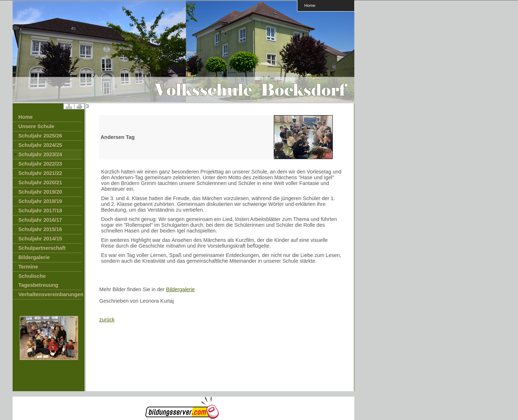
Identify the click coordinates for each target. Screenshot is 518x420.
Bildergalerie (34, 257)
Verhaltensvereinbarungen (50, 294)
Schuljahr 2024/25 (40, 145)
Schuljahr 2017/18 (40, 211)
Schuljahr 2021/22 (40, 173)
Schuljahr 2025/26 (40, 136)
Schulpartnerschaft (42, 248)
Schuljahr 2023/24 (40, 154)
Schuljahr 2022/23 (40, 164)
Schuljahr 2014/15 (40, 239)
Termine (28, 267)
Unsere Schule (36, 126)
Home (310, 5)
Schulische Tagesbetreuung (38, 281)
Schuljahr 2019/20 (40, 192)
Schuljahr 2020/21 (40, 182)
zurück (107, 320)
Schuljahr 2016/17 (40, 220)
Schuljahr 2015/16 (40, 229)
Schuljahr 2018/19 (40, 201)
